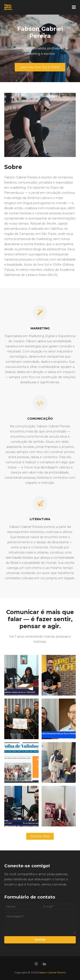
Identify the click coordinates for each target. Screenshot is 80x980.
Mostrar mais (40, 836)
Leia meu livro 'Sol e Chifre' (40, 67)
